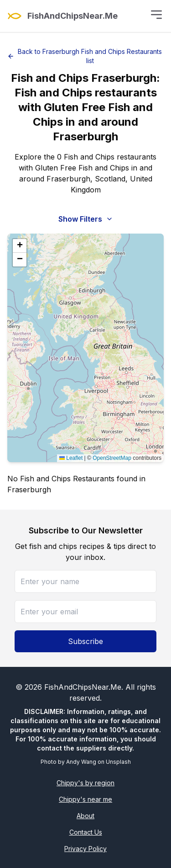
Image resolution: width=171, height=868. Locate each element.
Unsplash (118, 762)
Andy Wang (81, 762)
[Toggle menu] (156, 15)
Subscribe (85, 641)
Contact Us (86, 832)
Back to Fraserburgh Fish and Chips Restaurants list (85, 56)
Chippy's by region (85, 783)
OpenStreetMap (112, 458)
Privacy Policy (85, 849)
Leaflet (71, 458)
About (85, 816)
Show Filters (86, 219)
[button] (20, 246)
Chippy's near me (85, 799)
